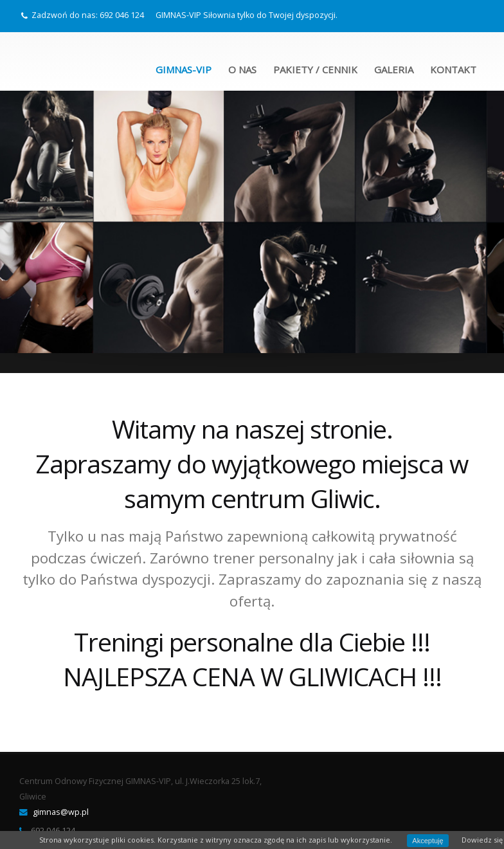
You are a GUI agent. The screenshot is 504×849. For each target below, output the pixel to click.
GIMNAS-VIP (184, 69)
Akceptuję (428, 841)
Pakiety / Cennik (315, 69)
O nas (242, 69)
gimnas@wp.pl (61, 812)
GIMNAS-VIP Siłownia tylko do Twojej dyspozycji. (247, 15)
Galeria (394, 69)
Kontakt (453, 69)
